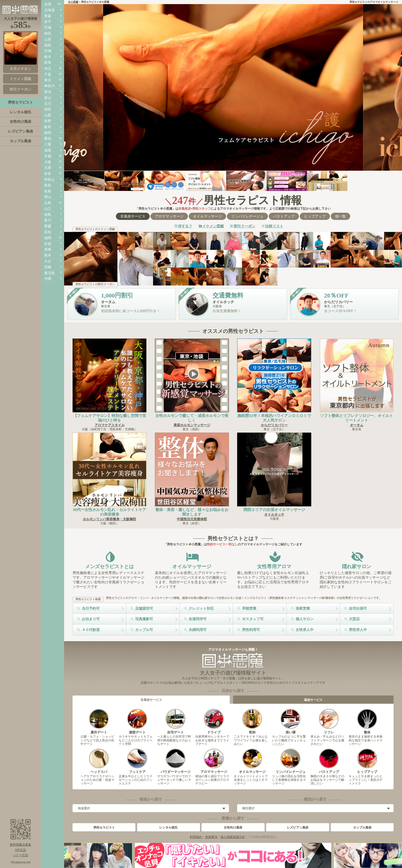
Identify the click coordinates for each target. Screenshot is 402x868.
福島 (48, 45)
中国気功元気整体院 (192, 519)
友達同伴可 (198, 619)
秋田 (48, 33)
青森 (48, 16)
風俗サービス (313, 700)
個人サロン (305, 619)
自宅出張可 (358, 608)
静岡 (48, 133)
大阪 (48, 162)
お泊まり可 (91, 619)
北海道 (49, 10)
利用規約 (196, 837)
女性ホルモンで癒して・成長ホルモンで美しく (192, 418)
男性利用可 (251, 630)
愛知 (48, 138)
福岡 (48, 238)
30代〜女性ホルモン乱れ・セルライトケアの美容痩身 (110, 512)
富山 (48, 98)
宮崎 (48, 267)
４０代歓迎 (91, 630)
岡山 (48, 197)
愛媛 (48, 226)
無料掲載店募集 (21, 845)
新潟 (48, 92)
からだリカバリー (274, 425)
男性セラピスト (104, 828)
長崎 (48, 249)
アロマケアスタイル (110, 425)
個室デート (137, 721)
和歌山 (49, 179)
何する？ (185, 226)
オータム (357, 425)
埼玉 (48, 68)
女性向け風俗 (233, 828)
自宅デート (175, 721)
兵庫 (48, 168)
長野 (48, 121)
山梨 (48, 115)
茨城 (48, 51)
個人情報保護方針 (233, 837)
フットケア (137, 761)
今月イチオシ (21, 52)
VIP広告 (20, 850)
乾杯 (252, 721)
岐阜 (48, 127)
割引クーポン (245, 226)
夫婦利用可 (198, 630)
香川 (48, 220)
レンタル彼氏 (168, 828)
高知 (48, 232)
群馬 (48, 63)
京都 (48, 156)
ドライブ (214, 721)
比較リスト (274, 226)
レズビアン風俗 (298, 828)
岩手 (48, 22)
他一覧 (340, 216)
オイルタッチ (274, 514)
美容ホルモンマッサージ (192, 425)
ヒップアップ (315, 216)
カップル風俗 (362, 828)
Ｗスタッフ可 (253, 619)
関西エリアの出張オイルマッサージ (274, 510)
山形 (48, 39)
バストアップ (284, 216)
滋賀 (48, 150)
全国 (48, 4)
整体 (367, 721)
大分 (48, 261)
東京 (48, 80)
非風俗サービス (133, 216)
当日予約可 (91, 608)
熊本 (48, 255)
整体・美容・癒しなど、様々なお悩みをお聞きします (192, 512)
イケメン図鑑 (213, 226)
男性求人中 (358, 630)
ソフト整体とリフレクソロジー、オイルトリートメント (356, 418)
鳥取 (48, 185)
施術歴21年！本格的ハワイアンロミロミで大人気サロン (274, 418)
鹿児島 (49, 273)
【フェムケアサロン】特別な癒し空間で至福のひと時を (110, 418)
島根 (48, 191)
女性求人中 (305, 630)
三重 (48, 144)
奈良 (48, 173)
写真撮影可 (144, 619)
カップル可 (144, 630)
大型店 (354, 619)
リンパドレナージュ (247, 216)
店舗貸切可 (144, 608)
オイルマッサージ (207, 216)
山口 (48, 209)
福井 (48, 109)
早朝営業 (249, 608)
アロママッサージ (169, 216)
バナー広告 (21, 855)
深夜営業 (303, 608)
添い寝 (290, 721)
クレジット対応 (201, 608)
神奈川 (49, 86)
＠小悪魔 (73, 2)
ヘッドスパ (99, 761)
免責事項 (211, 837)
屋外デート (99, 721)
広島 (48, 203)
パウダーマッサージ (175, 761)
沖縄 (48, 279)
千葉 (48, 74)
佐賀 (48, 244)
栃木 (48, 57)
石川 (48, 104)
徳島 (48, 215)
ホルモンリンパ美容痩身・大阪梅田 (109, 519)
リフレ (329, 721)
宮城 (48, 27)
